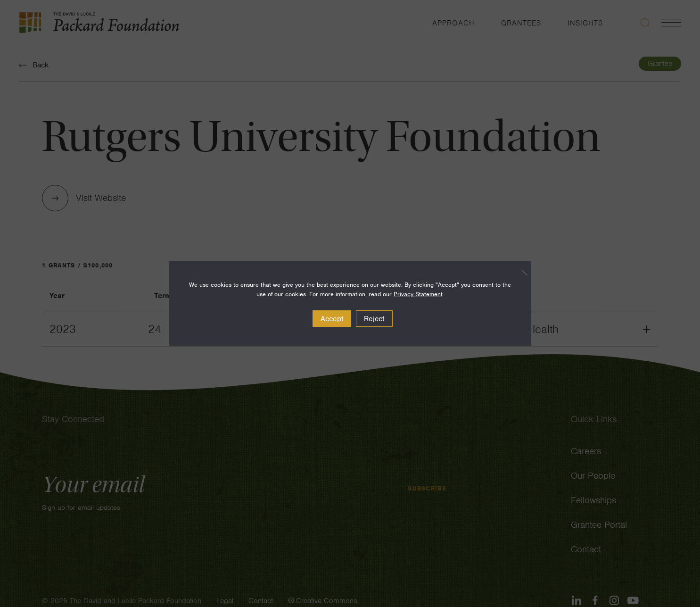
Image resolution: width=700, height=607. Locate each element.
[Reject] (519, 273)
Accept (332, 319)
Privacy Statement (418, 294)
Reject (374, 319)
